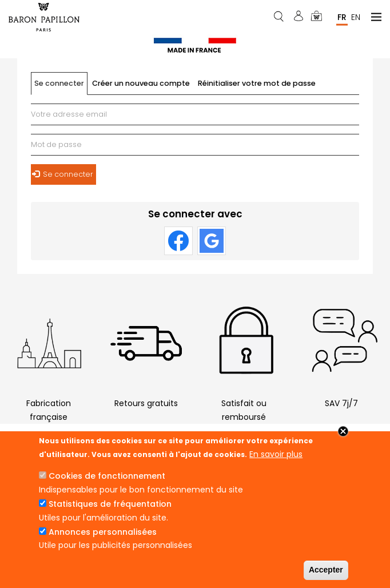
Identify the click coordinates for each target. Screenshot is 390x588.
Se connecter (61, 87)
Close (343, 431)
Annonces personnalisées (103, 532)
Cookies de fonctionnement (107, 476)
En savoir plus (276, 454)
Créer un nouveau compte (141, 83)
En (356, 17)
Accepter (326, 570)
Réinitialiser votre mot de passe (257, 83)
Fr (342, 17)
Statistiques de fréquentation (110, 504)
